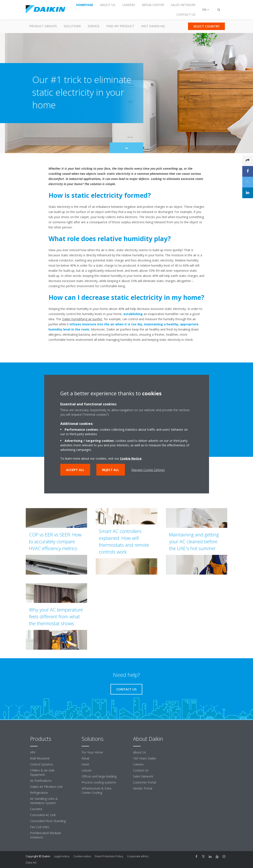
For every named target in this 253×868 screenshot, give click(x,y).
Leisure (87, 770)
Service (94, 26)
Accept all (75, 470)
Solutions (72, 26)
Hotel (85, 764)
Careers (138, 764)
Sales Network (143, 776)
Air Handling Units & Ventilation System (44, 801)
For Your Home (92, 752)
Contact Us (141, 770)
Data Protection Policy (109, 856)
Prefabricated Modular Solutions (46, 835)
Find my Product (120, 26)
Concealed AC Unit (43, 815)
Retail (85, 758)
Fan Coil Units (40, 827)
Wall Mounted (40, 758)
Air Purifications (41, 781)
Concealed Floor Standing (48, 821)
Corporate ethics (138, 856)
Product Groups (43, 26)
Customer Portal (145, 782)
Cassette (36, 809)
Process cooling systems (99, 782)
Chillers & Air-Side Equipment (42, 772)
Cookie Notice (131, 458)
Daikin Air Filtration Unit (46, 787)
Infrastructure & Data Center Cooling (96, 790)
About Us (139, 752)
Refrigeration (39, 793)
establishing (133, 314)
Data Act (31, 862)
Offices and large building (99, 776)
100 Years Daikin (145, 758)
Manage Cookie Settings (148, 470)
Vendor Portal (143, 788)
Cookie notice (82, 856)
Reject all (111, 470)
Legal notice (62, 856)
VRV (33, 752)
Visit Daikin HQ (153, 26)
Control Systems (42, 764)
